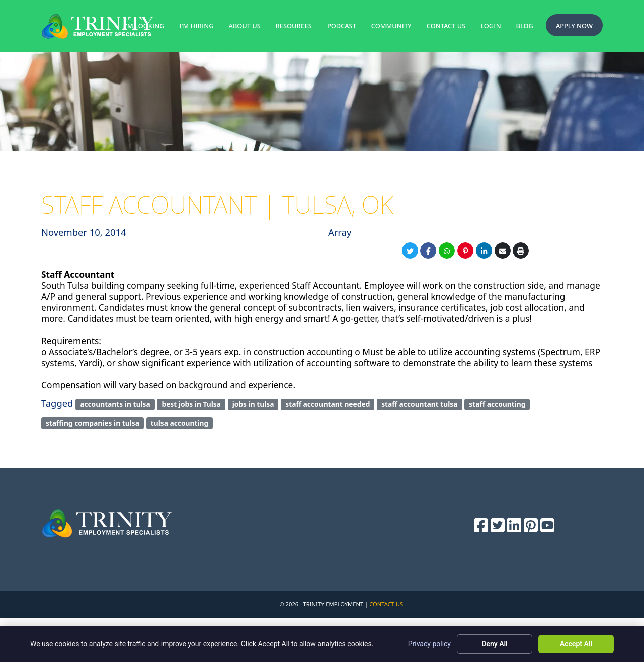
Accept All (576, 644)
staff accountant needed (328, 404)
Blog (525, 26)
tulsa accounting (180, 423)
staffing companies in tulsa (93, 423)
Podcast (342, 26)
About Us (245, 26)
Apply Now (574, 26)
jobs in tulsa (253, 404)
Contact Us (446, 26)
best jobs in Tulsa (191, 404)
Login (491, 26)
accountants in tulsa (115, 404)
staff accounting (497, 404)
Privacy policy (429, 644)
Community (391, 26)
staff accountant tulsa (419, 404)
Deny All (495, 644)
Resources (294, 26)
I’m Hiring (197, 26)
